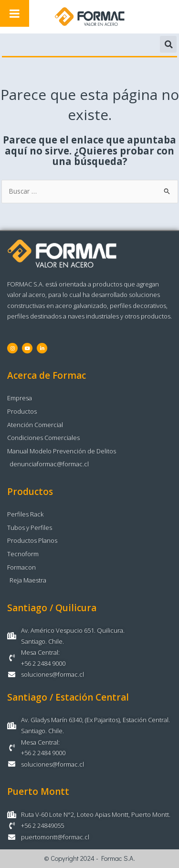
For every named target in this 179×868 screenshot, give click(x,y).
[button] (168, 44)
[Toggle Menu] (15, 13)
